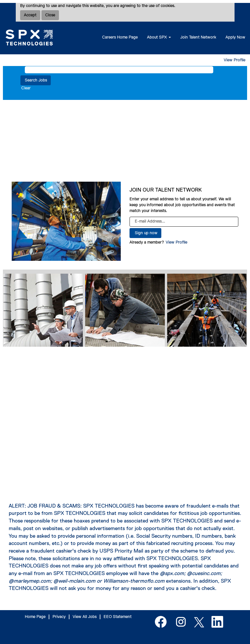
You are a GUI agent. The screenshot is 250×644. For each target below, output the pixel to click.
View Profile (235, 60)
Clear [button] (26, 88)
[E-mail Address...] (184, 222)
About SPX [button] (159, 37)
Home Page (35, 617)
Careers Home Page (120, 37)
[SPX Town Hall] (125, 422)
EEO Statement (118, 617)
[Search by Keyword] (119, 70)
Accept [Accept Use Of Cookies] (30, 15)
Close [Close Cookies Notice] (50, 15)
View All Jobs (85, 617)
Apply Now (235, 37)
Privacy (59, 617)
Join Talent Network (198, 37)
